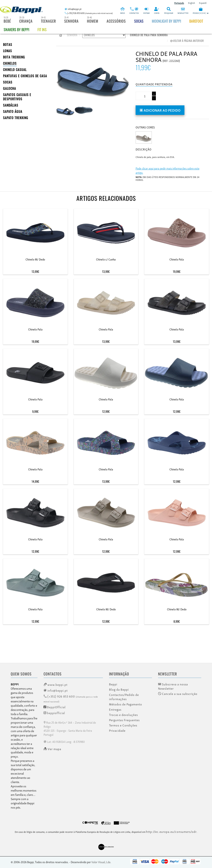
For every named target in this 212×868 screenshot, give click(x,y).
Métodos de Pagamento (126, 704)
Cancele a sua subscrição (178, 694)
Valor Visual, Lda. (101, 862)
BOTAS (8, 44)
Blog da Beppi (119, 689)
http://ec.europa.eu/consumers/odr (171, 831)
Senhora (71, 21)
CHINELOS (10, 63)
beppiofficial (54, 713)
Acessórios (116, 21)
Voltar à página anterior (187, 41)
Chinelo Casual (15, 70)
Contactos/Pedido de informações (124, 697)
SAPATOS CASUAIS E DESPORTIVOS (17, 97)
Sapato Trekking (16, 118)
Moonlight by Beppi (166, 21)
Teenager (48, 21)
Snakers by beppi (16, 30)
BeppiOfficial (55, 707)
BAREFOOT (196, 21)
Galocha (10, 88)
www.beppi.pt (56, 684)
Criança (26, 21)
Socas (139, 21)
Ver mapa (52, 749)
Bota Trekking (14, 57)
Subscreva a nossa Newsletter (173, 686)
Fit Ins (42, 30)
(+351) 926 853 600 (71, 698)
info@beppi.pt (56, 690)
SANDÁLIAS (11, 105)
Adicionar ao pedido (160, 110)
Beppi (113, 684)
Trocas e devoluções (123, 715)
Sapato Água (13, 111)
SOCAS (8, 82)
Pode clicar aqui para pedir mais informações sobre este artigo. (168, 170)
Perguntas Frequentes (124, 720)
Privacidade (117, 730)
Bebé (7, 21)
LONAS (7, 51)
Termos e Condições (123, 725)
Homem (93, 21)
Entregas (115, 709)
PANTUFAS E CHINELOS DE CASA (25, 76)
